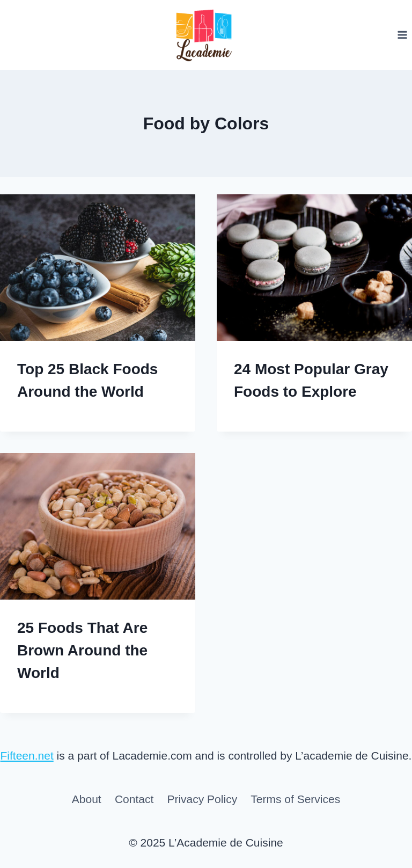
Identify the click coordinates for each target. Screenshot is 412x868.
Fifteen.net (27, 756)
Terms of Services (295, 799)
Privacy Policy (202, 799)
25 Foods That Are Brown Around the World (82, 650)
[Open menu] (402, 35)
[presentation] (98, 268)
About (87, 799)
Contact (134, 799)
